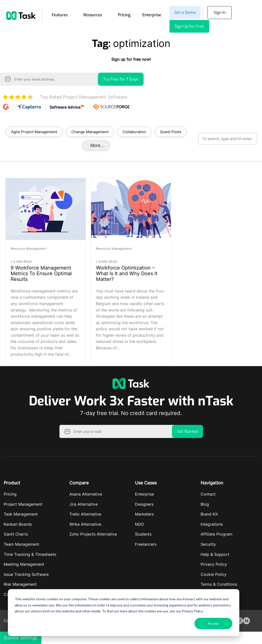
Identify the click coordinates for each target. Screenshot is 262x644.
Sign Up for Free (189, 26)
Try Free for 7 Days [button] (121, 79)
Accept (213, 623)
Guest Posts (171, 132)
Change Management (90, 132)
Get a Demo (185, 12)
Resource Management (28, 249)
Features (60, 15)
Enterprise (152, 15)
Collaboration (134, 132)
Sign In (220, 12)
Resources (93, 15)
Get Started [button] (187, 431)
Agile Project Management (34, 132)
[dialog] (124, 613)
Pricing (124, 15)
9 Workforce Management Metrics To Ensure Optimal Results (41, 273)
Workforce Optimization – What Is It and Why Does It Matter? (127, 273)
